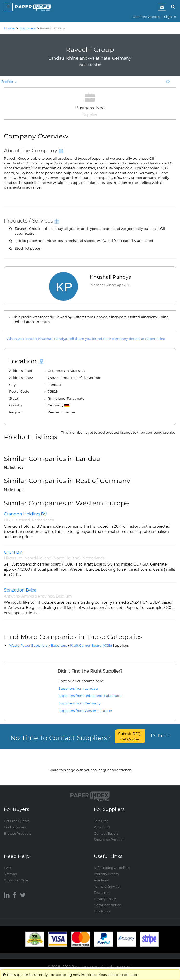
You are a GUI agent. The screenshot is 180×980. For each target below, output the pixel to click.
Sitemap (10, 869)
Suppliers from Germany (79, 703)
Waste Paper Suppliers (28, 645)
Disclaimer (102, 887)
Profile (8, 82)
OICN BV (13, 552)
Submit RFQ (130, 736)
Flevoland (21, 520)
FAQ (7, 862)
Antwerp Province (38, 596)
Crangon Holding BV (25, 514)
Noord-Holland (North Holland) (53, 558)
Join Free (101, 815)
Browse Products (18, 828)
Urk (7, 520)
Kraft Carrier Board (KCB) (99, 645)
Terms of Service (107, 881)
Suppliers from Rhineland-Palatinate (90, 696)
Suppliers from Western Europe (85, 711)
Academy (101, 875)
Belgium (64, 596)
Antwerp (12, 596)
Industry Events (106, 869)
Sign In (170, 17)
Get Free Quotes (146, 17)
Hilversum (13, 558)
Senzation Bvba (20, 590)
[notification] (162, 7)
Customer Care (16, 875)
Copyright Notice (107, 900)
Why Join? (102, 822)
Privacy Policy (105, 894)
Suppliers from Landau (78, 688)
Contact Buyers (106, 828)
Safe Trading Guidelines (112, 862)
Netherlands (43, 520)
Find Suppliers (15, 822)
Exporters (59, 645)
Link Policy (102, 906)
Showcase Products (110, 834)
